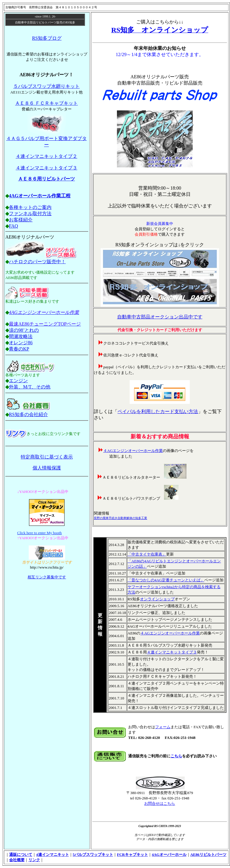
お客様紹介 (21, 220)
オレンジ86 (21, 343)
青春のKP (19, 349)
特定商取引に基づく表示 (47, 457)
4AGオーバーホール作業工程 (40, 196)
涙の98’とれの (24, 330)
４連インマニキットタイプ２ (46, 156)
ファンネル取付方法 (30, 214)
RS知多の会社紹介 (28, 414)
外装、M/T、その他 (30, 387)
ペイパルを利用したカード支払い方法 (158, 411)
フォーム (163, 727)
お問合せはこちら (160, 803)
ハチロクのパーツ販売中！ (37, 262)
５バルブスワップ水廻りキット (46, 86)
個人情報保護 (47, 468)
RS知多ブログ (47, 38)
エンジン (18, 381)
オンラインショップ (157, 599)
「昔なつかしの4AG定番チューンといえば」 (166, 580)
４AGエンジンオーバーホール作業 (133, 451)
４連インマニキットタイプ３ (46, 168)
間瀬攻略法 (21, 336)
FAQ (13, 226)
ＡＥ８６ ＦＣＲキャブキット (46, 103)
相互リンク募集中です (47, 577)
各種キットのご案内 (30, 207)
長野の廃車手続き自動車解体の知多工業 (120, 518)
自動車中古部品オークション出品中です (160, 317)
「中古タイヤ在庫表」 (147, 554)
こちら (176, 756)
